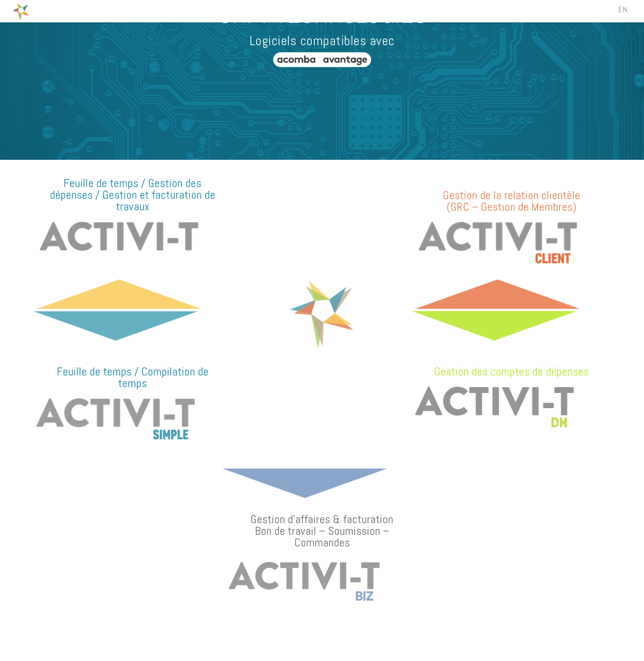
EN (623, 9)
